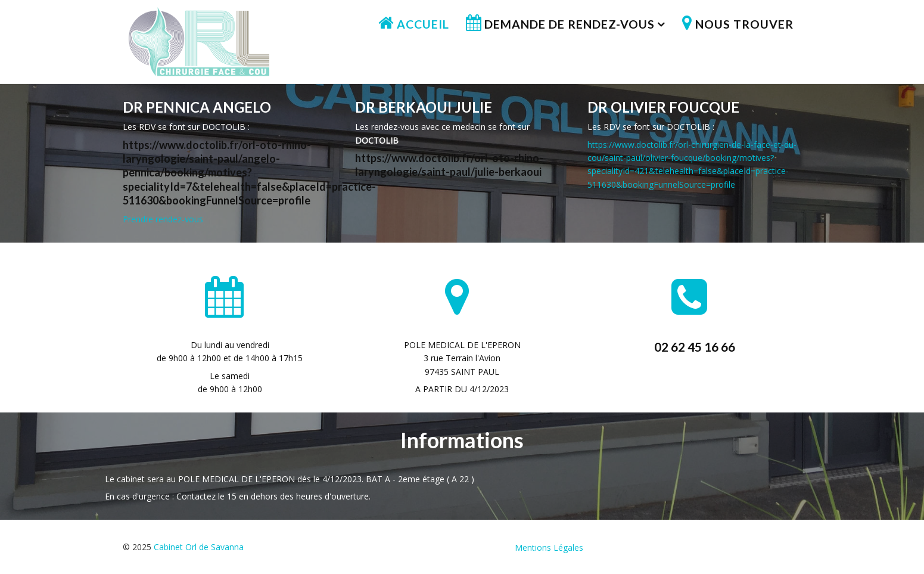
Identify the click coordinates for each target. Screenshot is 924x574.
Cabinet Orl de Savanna (199, 547)
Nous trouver (744, 24)
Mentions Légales (549, 547)
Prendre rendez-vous (163, 219)
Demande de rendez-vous (570, 24)
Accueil (423, 24)
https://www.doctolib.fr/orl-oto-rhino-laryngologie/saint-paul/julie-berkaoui (449, 165)
